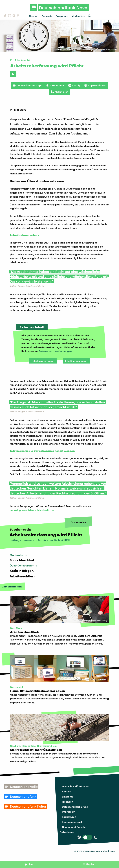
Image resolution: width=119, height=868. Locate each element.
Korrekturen (69, 817)
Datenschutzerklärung (75, 807)
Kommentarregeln (73, 822)
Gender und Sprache (74, 827)
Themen (33, 16)
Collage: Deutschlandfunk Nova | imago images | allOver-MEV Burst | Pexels (86, 50)
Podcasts (47, 16)
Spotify (74, 85)
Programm (62, 16)
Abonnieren (60, 92)
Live (30, 864)
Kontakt (67, 791)
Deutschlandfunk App (28, 85)
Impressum (69, 812)
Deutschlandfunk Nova (76, 786)
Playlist (90, 864)
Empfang (67, 797)
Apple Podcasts (95, 85)
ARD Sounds (55, 85)
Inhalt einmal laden (43, 361)
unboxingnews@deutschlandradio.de (32, 510)
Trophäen (68, 802)
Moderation (78, 16)
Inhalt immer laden (76, 361)
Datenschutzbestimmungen (55, 351)
